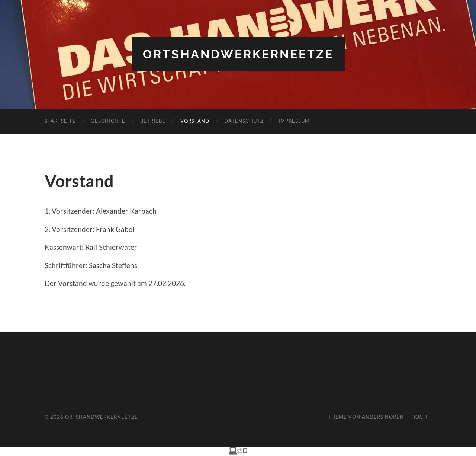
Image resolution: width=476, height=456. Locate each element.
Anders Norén (383, 417)
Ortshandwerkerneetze (238, 54)
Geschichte (108, 121)
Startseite (60, 121)
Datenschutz (244, 121)
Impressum (294, 121)
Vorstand (195, 121)
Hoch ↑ (421, 417)
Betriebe (153, 121)
